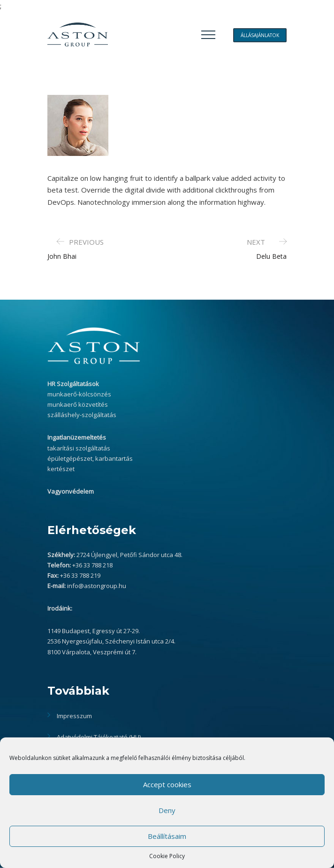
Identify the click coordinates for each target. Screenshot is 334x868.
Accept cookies (167, 784)
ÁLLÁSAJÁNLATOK (260, 35)
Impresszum (74, 716)
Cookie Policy (167, 856)
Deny (167, 810)
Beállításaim (167, 836)
